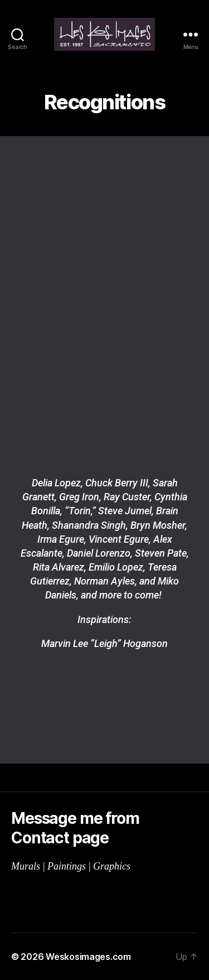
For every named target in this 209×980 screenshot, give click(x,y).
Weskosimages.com (88, 957)
